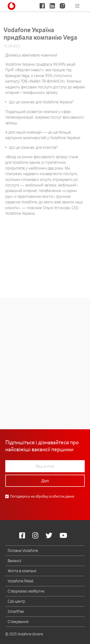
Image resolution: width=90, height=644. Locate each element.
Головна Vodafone (23, 551)
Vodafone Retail (21, 581)
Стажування (18, 622)
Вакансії (14, 561)
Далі (45, 481)
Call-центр (16, 601)
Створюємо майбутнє (26, 591)
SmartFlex (16, 611)
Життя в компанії (22, 571)
